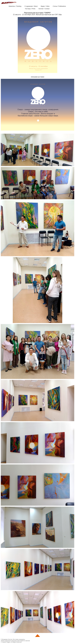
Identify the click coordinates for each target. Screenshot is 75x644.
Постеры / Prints (30, 9)
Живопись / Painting (15, 6)
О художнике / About (31, 6)
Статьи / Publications (59, 6)
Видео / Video (45, 6)
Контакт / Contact (44, 9)
